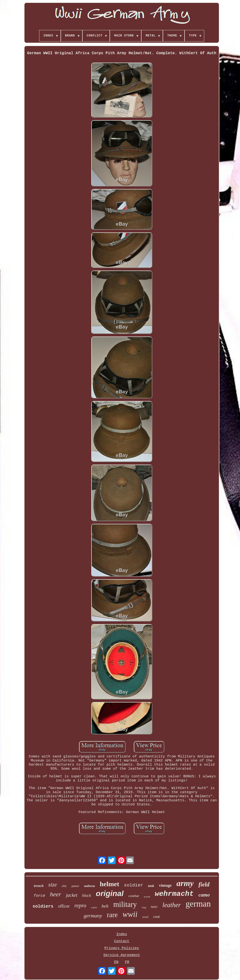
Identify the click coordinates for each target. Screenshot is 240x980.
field (204, 884)
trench (39, 886)
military (125, 904)
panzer (75, 886)
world (147, 897)
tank (151, 886)
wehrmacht (174, 894)
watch (94, 907)
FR (127, 962)
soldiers (43, 906)
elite (64, 886)
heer (55, 894)
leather (172, 905)
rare (112, 915)
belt (105, 906)
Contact (122, 941)
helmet (109, 884)
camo (204, 895)
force (39, 896)
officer (64, 906)
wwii (130, 914)
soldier (134, 885)
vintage (165, 885)
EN (116, 962)
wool (145, 917)
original (110, 893)
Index (122, 934)
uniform (90, 886)
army (185, 883)
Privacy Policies (122, 948)
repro (80, 906)
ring (144, 907)
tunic (154, 907)
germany (93, 916)
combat (134, 896)
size (53, 885)
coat (157, 917)
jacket (72, 895)
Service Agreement (122, 955)
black (87, 895)
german (198, 904)
